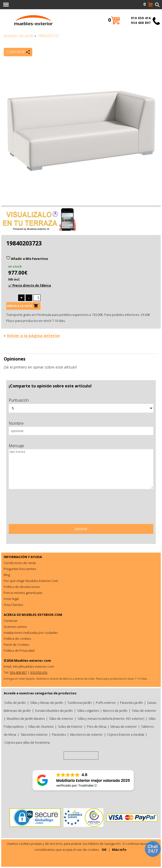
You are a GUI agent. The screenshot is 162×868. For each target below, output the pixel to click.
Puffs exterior (106, 703)
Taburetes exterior (34, 734)
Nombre (16, 423)
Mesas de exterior (124, 726)
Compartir (16, 52)
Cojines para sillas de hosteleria (27, 742)
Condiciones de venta (20, 563)
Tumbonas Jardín (80, 703)
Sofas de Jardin (15, 703)
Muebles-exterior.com (33, 660)
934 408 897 (141, 23)
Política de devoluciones (22, 587)
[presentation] (46, 508)
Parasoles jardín (131, 703)
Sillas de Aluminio (41, 726)
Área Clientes (13, 605)
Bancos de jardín (115, 711)
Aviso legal (11, 599)
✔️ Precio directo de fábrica (30, 285)
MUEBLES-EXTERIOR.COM (42, 615)
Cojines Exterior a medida (126, 734)
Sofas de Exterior (70, 726)
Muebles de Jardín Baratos (26, 719)
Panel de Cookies (16, 645)
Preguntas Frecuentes (20, 569)
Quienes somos (15, 627)
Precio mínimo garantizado (23, 593)
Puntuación (19, 400)
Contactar (11, 621)
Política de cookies (17, 639)
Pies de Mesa (97, 726)
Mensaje (16, 446)
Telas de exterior (144, 711)
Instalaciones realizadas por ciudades (31, 633)
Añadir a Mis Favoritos (27, 259)
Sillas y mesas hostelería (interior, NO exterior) (111, 719)
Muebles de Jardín (19, 36)
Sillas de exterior (61, 719)
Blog (7, 575)
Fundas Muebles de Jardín (54, 711)
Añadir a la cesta (20, 306)
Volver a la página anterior (33, 336)
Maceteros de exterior (86, 734)
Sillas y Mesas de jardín (47, 703)
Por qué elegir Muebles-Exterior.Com (31, 581)
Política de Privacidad (19, 651)
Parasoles (59, 734)
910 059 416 (141, 18)
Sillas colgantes (88, 711)
